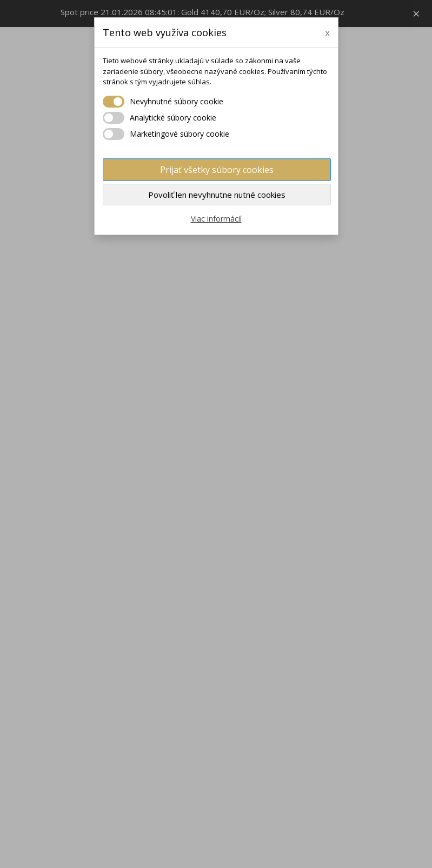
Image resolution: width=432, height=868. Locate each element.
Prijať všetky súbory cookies (217, 170)
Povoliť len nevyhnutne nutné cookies (217, 195)
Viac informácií (216, 219)
